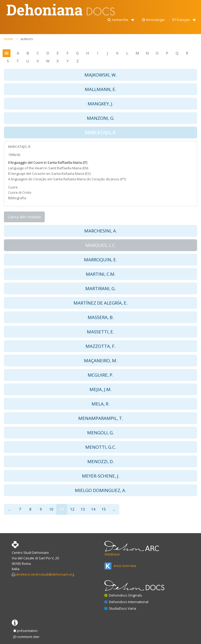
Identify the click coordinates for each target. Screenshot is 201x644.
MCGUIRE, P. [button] (100, 375)
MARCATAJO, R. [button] (100, 132)
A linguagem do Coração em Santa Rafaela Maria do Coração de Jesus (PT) (67, 179)
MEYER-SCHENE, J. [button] (101, 476)
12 (72, 509)
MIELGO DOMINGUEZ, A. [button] (100, 490)
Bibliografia (17, 198)
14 (93, 509)
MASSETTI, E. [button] (100, 332)
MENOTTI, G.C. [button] (101, 447)
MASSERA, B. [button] (101, 317)
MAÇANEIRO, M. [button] (101, 361)
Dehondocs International (126, 602)
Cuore (13, 187)
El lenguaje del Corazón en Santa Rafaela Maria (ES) (49, 174)
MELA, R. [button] (100, 404)
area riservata (120, 566)
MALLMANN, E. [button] (100, 89)
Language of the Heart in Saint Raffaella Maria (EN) (48, 168)
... (9, 509)
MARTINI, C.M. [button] (101, 274)
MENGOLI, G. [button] (100, 433)
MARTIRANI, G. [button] (100, 288)
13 (83, 509)
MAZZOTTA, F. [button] (100, 346)
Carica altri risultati (24, 217)
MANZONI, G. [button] (101, 118)
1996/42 (14, 155)
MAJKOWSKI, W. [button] (101, 75)
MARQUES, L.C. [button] (101, 245)
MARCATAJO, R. (20, 147)
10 (51, 509)
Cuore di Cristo (20, 192)
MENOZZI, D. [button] (101, 461)
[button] (121, 18)
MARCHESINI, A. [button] (101, 231)
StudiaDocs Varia (120, 608)
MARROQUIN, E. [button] (100, 260)
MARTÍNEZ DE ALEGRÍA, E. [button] (100, 303)
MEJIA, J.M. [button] (100, 389)
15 (104, 509)
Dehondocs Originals (123, 595)
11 (62, 509)
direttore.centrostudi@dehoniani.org (45, 574)
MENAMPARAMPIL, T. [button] (101, 418)
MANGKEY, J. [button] (100, 104)
